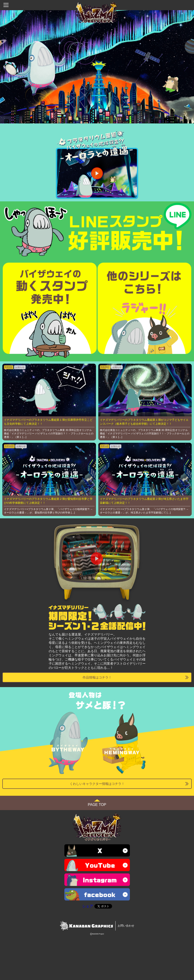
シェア (88, 906)
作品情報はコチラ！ (97, 677)
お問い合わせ (126, 926)
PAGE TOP (97, 805)
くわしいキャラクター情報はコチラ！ (97, 784)
